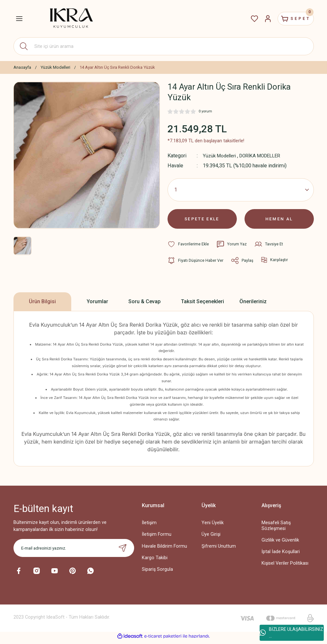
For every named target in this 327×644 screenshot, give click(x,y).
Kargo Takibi (155, 561)
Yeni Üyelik (213, 526)
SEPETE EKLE (202, 221)
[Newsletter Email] (74, 551)
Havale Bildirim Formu (164, 549)
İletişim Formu (157, 538)
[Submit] (123, 551)
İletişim (149, 526)
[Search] (164, 46)
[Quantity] (241, 190)
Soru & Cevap (145, 305)
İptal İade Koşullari (281, 555)
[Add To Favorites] (188, 248)
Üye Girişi (211, 538)
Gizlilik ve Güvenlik (280, 544)
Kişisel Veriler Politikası (285, 567)
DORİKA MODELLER (265, 156)
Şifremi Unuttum (219, 549)
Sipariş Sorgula (157, 573)
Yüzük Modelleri (221, 156)
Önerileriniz (253, 305)
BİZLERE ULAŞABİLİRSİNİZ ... (291, 633)
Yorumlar (97, 305)
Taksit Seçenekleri (202, 305)
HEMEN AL (279, 221)
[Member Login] (261, 19)
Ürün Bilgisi (42, 305)
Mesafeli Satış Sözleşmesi (276, 529)
